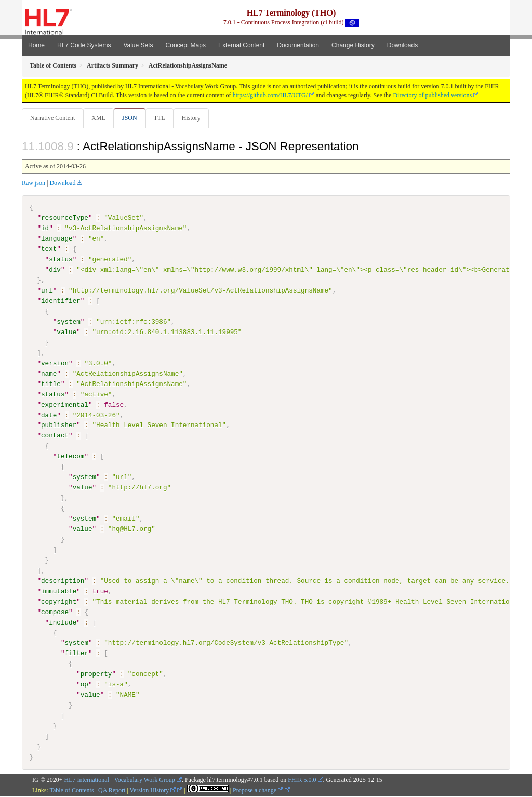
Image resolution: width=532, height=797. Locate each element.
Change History (353, 45)
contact (55, 436)
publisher (59, 426)
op (84, 685)
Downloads (402, 45)
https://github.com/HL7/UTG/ (270, 95)
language (57, 239)
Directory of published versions (432, 95)
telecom (70, 457)
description (63, 581)
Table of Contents (71, 790)
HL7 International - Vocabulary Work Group (120, 780)
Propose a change (258, 790)
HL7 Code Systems (84, 45)
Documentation (298, 45)
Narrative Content (52, 118)
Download (62, 183)
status (61, 260)
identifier (61, 301)
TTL (163, 118)
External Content (241, 45)
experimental (65, 405)
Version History (153, 790)
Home (36, 45)
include (63, 622)
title (51, 384)
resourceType (65, 218)
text (49, 249)
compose (55, 612)
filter (76, 654)
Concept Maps (186, 45)
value (66, 333)
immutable (59, 591)
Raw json (34, 183)
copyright (59, 602)
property (96, 674)
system (68, 322)
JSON (132, 118)
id (45, 229)
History (195, 118)
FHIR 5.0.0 (302, 780)
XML (99, 118)
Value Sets (138, 45)
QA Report (112, 790)
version (55, 364)
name (49, 374)
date (49, 415)
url (47, 291)
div (55, 270)
